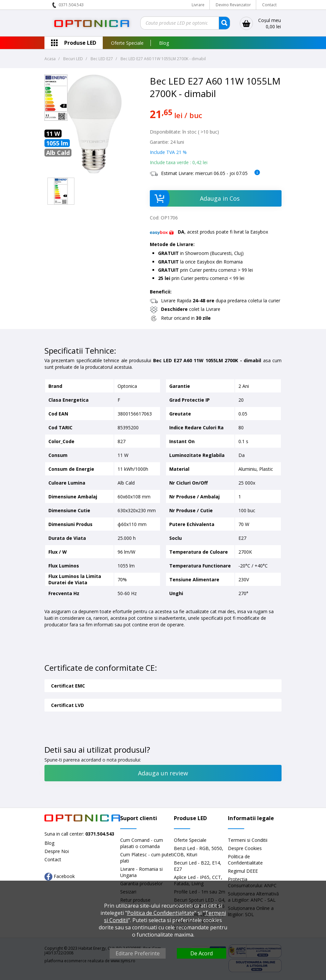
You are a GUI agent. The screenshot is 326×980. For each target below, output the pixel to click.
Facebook (60, 877)
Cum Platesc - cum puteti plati (147, 858)
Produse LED (80, 43)
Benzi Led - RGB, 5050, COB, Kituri (199, 851)
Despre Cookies (245, 848)
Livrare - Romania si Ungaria (141, 872)
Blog (164, 43)
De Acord (202, 953)
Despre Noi (57, 851)
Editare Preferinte (138, 953)
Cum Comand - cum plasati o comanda (142, 843)
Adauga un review (163, 773)
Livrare (198, 5)
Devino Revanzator (233, 5)
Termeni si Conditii (248, 840)
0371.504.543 (71, 5)
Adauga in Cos (195, 198)
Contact (269, 5)
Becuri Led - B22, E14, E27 (198, 866)
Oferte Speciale (127, 43)
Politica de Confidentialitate (245, 860)
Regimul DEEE (243, 871)
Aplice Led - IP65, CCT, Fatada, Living (198, 880)
